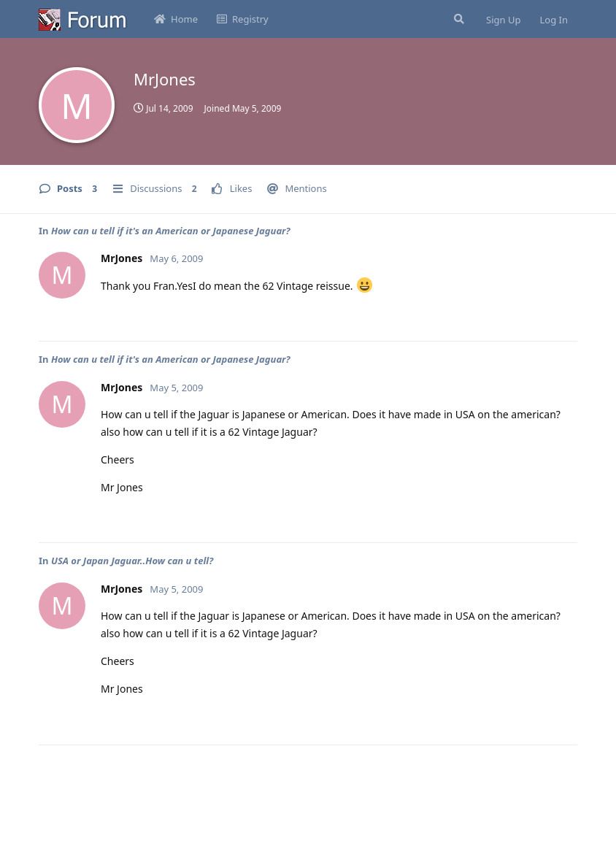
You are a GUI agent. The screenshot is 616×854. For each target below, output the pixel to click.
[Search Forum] (458, 19)
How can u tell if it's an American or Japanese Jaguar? (171, 231)
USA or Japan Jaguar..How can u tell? (132, 561)
